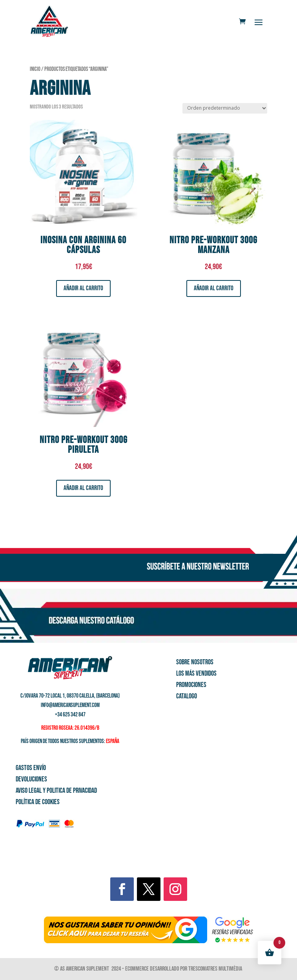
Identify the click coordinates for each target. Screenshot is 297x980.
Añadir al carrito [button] (83, 288)
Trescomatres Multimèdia (216, 969)
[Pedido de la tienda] (225, 108)
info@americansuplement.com (70, 705)
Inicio (35, 69)
